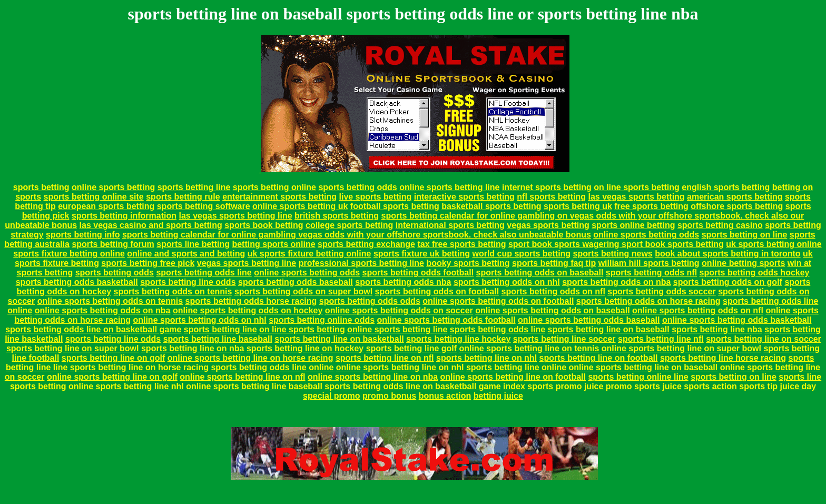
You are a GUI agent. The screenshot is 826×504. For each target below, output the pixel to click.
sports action (710, 386)
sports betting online (274, 187)
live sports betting (375, 197)
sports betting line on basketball (339, 339)
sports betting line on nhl (486, 358)
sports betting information (124, 216)
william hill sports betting (649, 263)
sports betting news (613, 254)
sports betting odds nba (403, 282)
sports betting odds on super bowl (303, 291)
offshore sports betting (737, 206)
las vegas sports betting (636, 197)
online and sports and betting (186, 254)
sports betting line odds (188, 282)
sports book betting (264, 225)
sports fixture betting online (69, 254)
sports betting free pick (148, 263)
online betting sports (743, 263)
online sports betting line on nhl (400, 367)
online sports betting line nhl (126, 386)
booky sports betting (468, 263)
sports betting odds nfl (651, 273)
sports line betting (193, 244)
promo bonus (389, 396)
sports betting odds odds (370, 301)
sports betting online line (638, 377)
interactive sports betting (464, 197)
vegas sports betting (548, 225)
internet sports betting (547, 187)
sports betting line (194, 187)
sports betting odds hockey (755, 273)
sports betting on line (745, 235)
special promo (331, 396)
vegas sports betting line (247, 263)
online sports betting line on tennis (529, 348)
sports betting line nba (717, 329)
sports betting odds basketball (77, 282)
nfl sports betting (551, 197)
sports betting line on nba (193, 348)
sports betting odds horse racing (251, 301)
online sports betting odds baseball (589, 320)
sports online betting (633, 225)
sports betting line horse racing (723, 358)
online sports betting (113, 187)
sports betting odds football (418, 273)
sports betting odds (357, 187)
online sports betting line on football (513, 377)
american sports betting (735, 197)
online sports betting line (449, 187)
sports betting (41, 187)
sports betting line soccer (564, 339)
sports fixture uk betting (422, 254)
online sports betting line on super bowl (681, 348)
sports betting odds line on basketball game (93, 329)
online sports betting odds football (446, 320)
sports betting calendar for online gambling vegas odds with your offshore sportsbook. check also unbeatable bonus (357, 235)
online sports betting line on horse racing (250, 358)
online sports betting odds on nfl (698, 310)
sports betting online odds (322, 320)
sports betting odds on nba (616, 282)
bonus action (445, 396)
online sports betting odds (646, 235)
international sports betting (450, 225)
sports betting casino (720, 225)
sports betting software (204, 206)
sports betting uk (578, 206)
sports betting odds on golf (728, 282)
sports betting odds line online (272, 367)
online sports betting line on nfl (242, 377)
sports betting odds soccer (661, 291)
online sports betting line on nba (373, 377)
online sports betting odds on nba (103, 310)
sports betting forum (113, 244)
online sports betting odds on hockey (248, 310)
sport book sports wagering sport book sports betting (616, 244)
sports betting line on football (599, 358)
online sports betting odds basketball (737, 320)
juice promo (608, 386)
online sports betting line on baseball (643, 367)
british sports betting (337, 216)
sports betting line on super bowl (73, 348)
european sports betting (106, 206)
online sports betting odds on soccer (399, 310)
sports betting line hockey (458, 339)
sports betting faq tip (554, 263)
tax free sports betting (461, 244)
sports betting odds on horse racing (648, 301)
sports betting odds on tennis (173, 291)
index (514, 386)
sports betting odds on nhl (507, 282)
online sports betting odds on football (498, 301)
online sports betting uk (300, 206)
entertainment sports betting (279, 197)
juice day (798, 386)
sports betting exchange (366, 244)
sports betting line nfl (661, 339)
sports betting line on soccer (764, 339)
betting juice (498, 396)
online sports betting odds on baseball (552, 310)
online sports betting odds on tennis (110, 301)
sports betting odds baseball (296, 282)
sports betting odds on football (437, 291)
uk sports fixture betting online (309, 254)
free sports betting (651, 206)
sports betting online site (94, 197)
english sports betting (726, 187)
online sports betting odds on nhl (199, 320)
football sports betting (395, 206)
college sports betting (349, 225)
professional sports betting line (361, 263)
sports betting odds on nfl (553, 291)
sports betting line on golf (113, 358)
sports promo (554, 386)
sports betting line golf (411, 348)
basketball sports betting (491, 206)
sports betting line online (516, 367)
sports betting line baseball (218, 339)
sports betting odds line (204, 273)
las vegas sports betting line (235, 216)
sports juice (658, 386)
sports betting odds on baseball (540, 273)
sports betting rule (183, 197)
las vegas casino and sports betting (151, 225)
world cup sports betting (521, 254)
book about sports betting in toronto (727, 254)
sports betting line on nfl (385, 358)
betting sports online (273, 244)
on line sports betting (637, 187)
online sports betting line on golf (112, 377)
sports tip (758, 386)
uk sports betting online (774, 244)
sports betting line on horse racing (139, 367)
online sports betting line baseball (254, 386)
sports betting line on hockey (305, 348)
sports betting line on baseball (609, 329)
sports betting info (83, 235)
